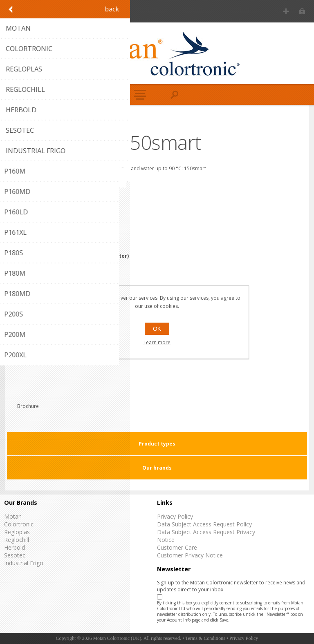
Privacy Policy (175, 516)
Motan (13, 516)
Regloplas (17, 532)
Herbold (15, 547)
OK (157, 329)
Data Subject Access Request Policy (204, 524)
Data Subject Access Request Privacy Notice (206, 536)
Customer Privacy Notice (190, 555)
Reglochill (17, 540)
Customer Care (177, 547)
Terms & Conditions (205, 638)
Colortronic (19, 524)
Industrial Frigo (24, 563)
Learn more (157, 342)
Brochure (28, 406)
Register (286, 11)
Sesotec (15, 555)
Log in (302, 11)
